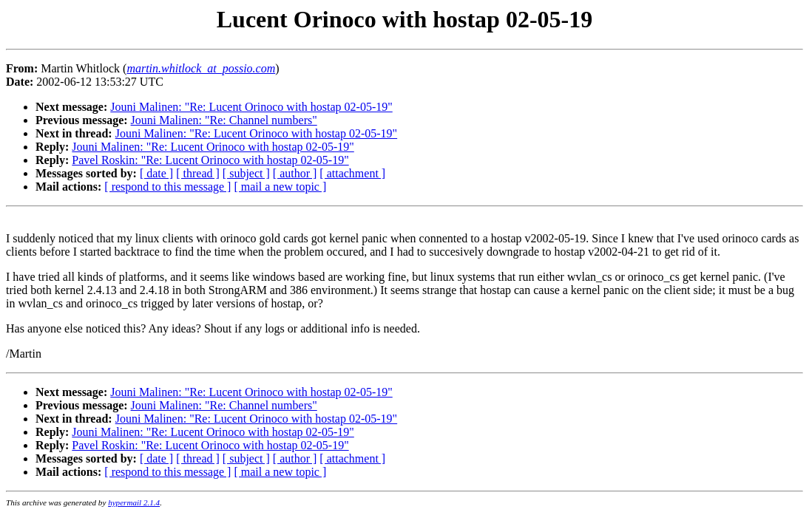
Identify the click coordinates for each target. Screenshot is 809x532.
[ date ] (156, 173)
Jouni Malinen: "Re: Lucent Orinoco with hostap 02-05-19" (251, 107)
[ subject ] (246, 173)
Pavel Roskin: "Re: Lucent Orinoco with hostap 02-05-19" (210, 160)
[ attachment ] (352, 173)
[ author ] (295, 173)
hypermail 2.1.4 (134, 502)
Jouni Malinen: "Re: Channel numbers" (224, 120)
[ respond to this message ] (167, 187)
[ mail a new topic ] (280, 187)
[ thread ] (198, 173)
